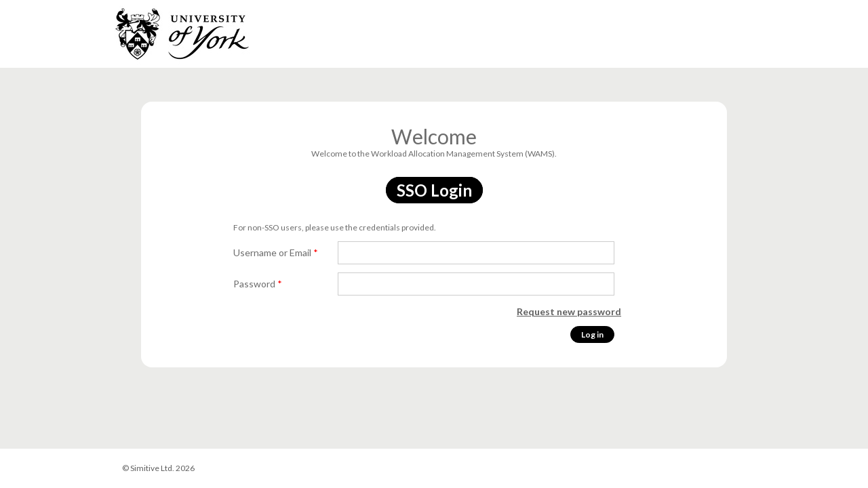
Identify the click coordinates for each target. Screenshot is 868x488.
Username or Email (276, 252)
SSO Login (434, 190)
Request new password (569, 311)
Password (258, 284)
